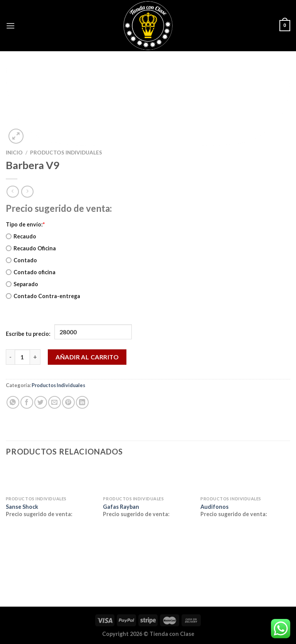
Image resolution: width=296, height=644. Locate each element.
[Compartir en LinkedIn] (82, 402)
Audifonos (214, 507)
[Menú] (10, 26)
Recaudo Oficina (31, 248)
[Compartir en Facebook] (27, 402)
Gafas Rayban (121, 507)
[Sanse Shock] (51, 479)
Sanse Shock (22, 507)
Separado (22, 284)
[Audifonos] (245, 479)
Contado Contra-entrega (43, 296)
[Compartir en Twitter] (41, 402)
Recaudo (21, 236)
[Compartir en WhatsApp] (13, 402)
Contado (21, 260)
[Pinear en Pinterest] (68, 402)
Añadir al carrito (87, 357)
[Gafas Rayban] (148, 479)
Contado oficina (31, 272)
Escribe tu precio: (28, 334)
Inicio (14, 153)
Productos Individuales (66, 153)
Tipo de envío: (25, 224)
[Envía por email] (55, 402)
